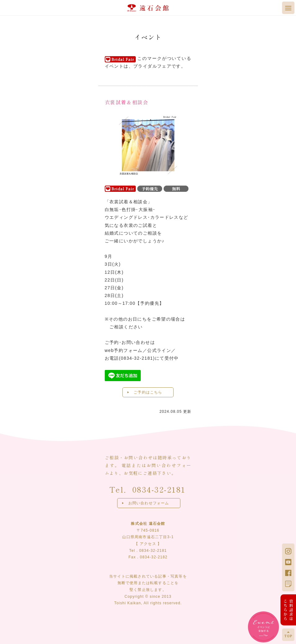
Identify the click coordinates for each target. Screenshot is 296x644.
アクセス (148, 544)
